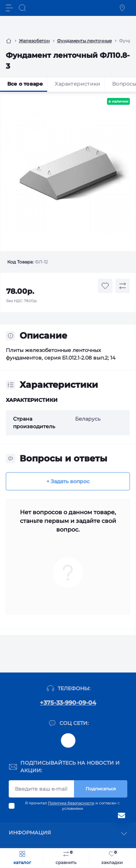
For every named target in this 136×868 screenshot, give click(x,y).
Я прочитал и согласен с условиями (72, 806)
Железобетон (34, 41)
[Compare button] (123, 286)
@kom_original (68, 740)
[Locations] (122, 8)
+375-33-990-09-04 (68, 703)
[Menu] (9, 8)
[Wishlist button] (105, 286)
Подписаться (101, 789)
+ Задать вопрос (68, 481)
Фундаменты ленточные (84, 41)
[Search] (22, 8)
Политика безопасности (71, 803)
